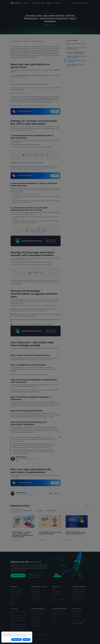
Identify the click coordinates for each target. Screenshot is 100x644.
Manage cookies (17, 640)
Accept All (27, 640)
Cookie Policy (24, 636)
